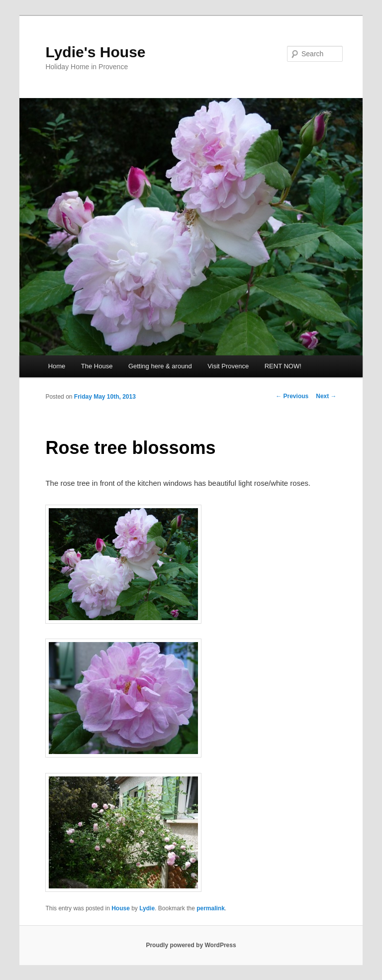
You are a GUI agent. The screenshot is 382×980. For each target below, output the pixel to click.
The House (97, 366)
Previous (292, 396)
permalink (211, 908)
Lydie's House (95, 52)
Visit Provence (228, 366)
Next (326, 396)
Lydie (147, 908)
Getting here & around (160, 366)
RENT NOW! (283, 366)
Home (57, 366)
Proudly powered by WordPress (191, 945)
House (121, 908)
